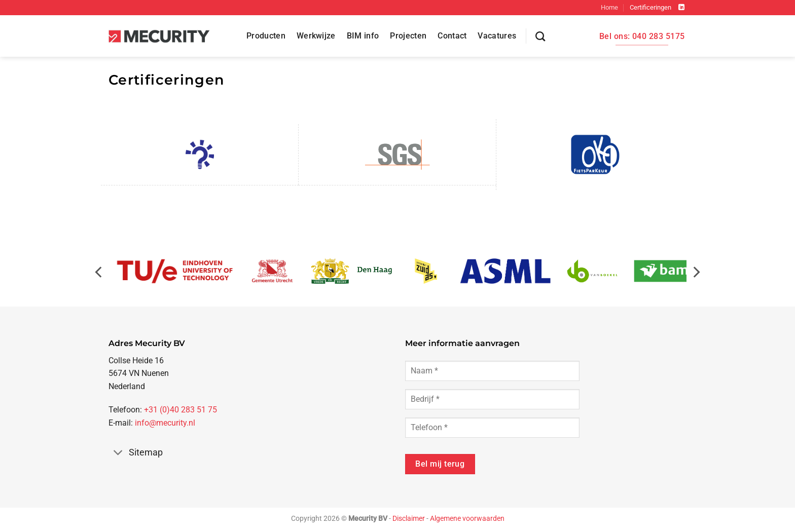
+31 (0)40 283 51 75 (180, 410)
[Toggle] (118, 453)
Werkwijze (316, 36)
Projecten (408, 36)
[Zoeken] (540, 36)
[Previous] (99, 277)
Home (609, 7)
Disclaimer (409, 519)
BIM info (363, 36)
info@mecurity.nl (165, 423)
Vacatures (497, 36)
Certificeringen (651, 7)
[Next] (696, 277)
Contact (452, 36)
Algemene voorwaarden (467, 519)
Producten (266, 36)
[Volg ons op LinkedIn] (681, 8)
